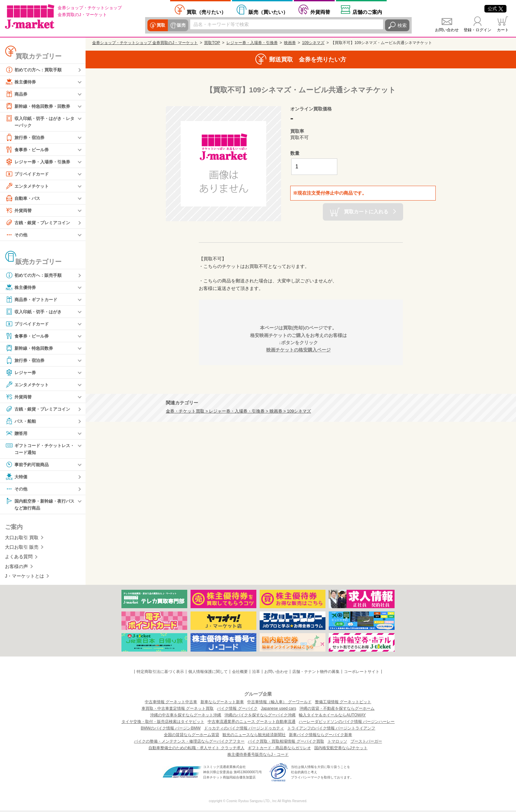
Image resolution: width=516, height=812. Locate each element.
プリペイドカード (28, 174)
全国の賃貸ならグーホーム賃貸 (192, 736)
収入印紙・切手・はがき (35, 312)
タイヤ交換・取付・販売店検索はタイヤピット (163, 723)
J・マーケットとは (25, 578)
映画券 (290, 43)
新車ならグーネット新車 (222, 704)
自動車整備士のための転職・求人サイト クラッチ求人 (196, 750)
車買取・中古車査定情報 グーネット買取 (178, 710)
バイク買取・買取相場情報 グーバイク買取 (286, 743)
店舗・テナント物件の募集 (316, 673)
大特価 (17, 478)
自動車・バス (24, 199)
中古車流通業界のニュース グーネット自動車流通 (252, 723)
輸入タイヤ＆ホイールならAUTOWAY (332, 717)
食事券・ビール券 (28, 150)
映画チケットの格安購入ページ (298, 350)
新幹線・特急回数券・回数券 (40, 106)
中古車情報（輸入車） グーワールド (279, 704)
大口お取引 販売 (22, 549)
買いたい (268, 12)
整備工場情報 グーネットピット (343, 704)
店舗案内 (367, 12)
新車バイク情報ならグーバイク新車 (321, 736)
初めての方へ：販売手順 (35, 275)
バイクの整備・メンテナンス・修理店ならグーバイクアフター (189, 743)
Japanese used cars (279, 710)
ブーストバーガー (366, 743)
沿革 (256, 673)
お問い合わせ (447, 30)
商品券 (17, 94)
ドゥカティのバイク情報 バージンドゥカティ (244, 730)
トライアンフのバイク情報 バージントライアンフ (331, 730)
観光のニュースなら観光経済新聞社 (254, 736)
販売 (180, 25)
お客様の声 (16, 568)
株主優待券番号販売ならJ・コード (258, 756)
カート (503, 30)
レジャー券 (21, 373)
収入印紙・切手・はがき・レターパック (40, 121)
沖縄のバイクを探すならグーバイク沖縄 (260, 717)
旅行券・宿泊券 (26, 138)
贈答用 (17, 434)
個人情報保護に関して (208, 673)
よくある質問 (19, 558)
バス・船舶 (21, 421)
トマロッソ (337, 743)
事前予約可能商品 (28, 466)
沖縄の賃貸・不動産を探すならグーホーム (337, 710)
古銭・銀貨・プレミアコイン (40, 223)
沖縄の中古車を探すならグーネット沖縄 (186, 717)
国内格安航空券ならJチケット (341, 750)
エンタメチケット (28, 186)
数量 (295, 153)
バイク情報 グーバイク (237, 710)
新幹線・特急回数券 (31, 348)
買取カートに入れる (366, 211)
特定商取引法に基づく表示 (160, 673)
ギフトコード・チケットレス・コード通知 (38, 449)
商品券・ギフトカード (33, 300)
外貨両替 (320, 12)
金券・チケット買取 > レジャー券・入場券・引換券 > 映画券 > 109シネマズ (238, 411)
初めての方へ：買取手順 (35, 70)
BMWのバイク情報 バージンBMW (171, 730)
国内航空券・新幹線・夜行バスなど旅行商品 (40, 505)
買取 (161, 25)
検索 (402, 25)
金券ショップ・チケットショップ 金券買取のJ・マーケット (145, 43)
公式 (495, 9)
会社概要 (240, 673)
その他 (17, 235)
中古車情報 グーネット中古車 (171, 704)
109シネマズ (313, 43)
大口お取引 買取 (22, 539)
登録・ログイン (477, 30)
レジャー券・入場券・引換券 (40, 162)
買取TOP (212, 43)
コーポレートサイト (362, 673)
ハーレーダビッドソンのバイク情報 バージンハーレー (347, 723)
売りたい (206, 12)
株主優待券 (21, 82)
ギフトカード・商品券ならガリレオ (279, 750)
